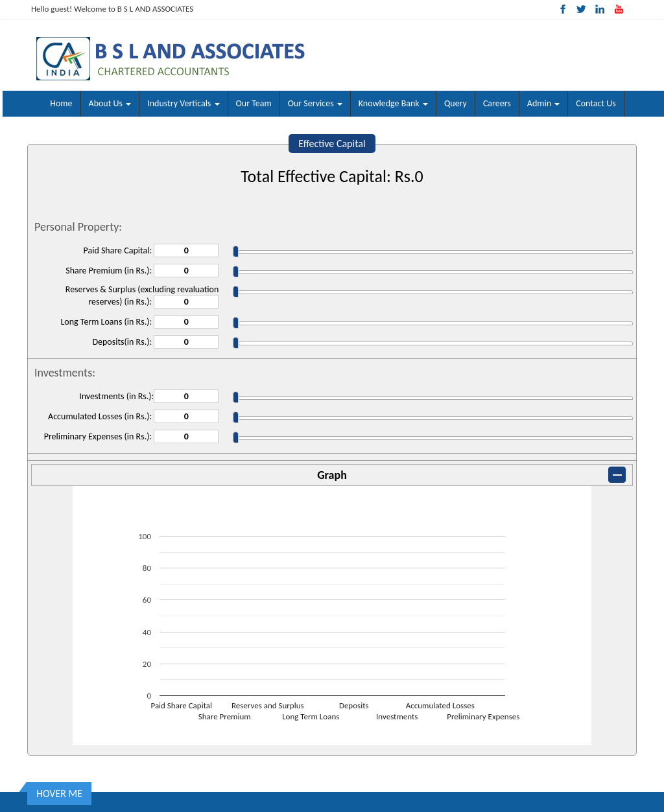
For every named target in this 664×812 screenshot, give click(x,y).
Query (456, 103)
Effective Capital (332, 144)
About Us (110, 103)
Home (61, 103)
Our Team (254, 103)
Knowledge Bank (393, 103)
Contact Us (596, 103)
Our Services (315, 103)
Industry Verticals (183, 103)
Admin (543, 103)
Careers (497, 103)
